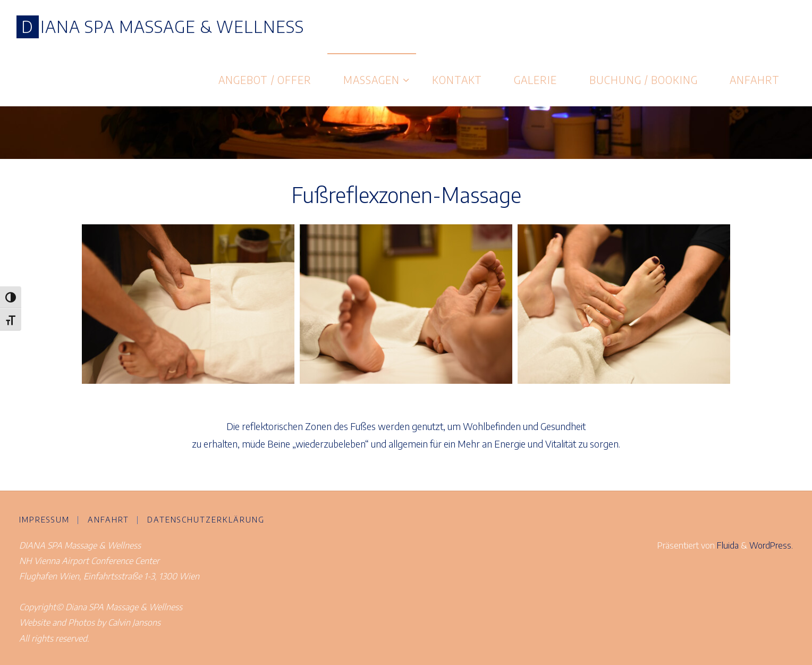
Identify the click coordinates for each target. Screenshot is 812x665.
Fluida (727, 545)
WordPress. (771, 545)
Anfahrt (108, 519)
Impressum (44, 519)
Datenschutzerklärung (206, 519)
